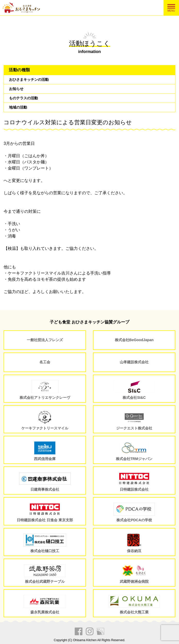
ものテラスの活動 (23, 98)
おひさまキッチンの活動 (29, 80)
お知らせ (16, 89)
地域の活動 (18, 107)
